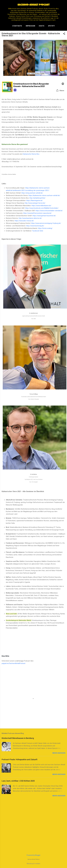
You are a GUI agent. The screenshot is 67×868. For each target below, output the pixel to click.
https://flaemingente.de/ (34, 201)
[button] (64, 34)
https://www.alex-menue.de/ (24, 221)
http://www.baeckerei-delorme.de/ (30, 218)
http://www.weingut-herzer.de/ (35, 203)
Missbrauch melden (33, 864)
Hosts (42, 26)
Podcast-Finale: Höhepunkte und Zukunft (20, 759)
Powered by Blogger (34, 855)
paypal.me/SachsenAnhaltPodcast (14, 663)
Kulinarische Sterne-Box (31, 154)
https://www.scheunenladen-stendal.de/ (49, 211)
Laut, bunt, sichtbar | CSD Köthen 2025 (18, 781)
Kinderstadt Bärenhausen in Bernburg (18, 738)
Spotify (51, 26)
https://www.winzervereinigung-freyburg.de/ (46, 223)
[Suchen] (64, 6)
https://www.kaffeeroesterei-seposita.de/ (37, 213)
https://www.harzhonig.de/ (35, 226)
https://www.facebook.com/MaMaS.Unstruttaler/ (42, 208)
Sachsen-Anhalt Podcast (34, 5)
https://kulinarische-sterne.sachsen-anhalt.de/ (44, 195)
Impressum (30, 26)
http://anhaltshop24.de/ (37, 198)
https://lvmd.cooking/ (45, 228)
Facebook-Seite (38, 231)
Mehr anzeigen (59, 753)
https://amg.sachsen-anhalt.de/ (32, 193)
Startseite (17, 26)
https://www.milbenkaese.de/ (41, 206)
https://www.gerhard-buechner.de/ (44, 216)
